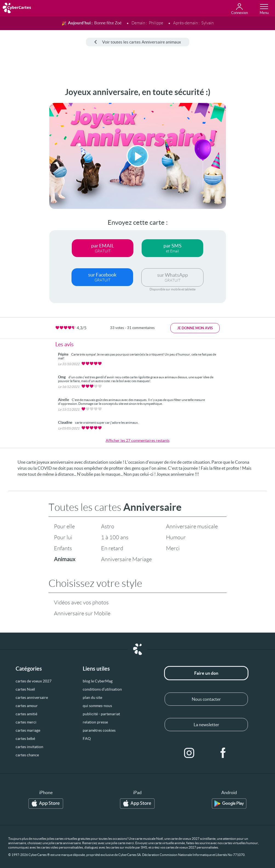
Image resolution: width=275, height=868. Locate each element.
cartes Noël (25, 689)
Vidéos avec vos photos (81, 602)
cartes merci (26, 722)
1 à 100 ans (115, 537)
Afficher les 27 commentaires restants (138, 440)
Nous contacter (206, 699)
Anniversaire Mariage (126, 559)
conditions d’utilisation (102, 689)
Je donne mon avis (195, 328)
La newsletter (206, 725)
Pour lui (63, 537)
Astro (108, 526)
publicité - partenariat (101, 714)
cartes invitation (29, 747)
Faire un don (206, 673)
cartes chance (27, 755)
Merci (173, 548)
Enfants (63, 548)
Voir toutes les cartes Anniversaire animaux (138, 42)
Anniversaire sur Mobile (82, 613)
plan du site (92, 697)
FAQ (87, 739)
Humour (176, 537)
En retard (112, 548)
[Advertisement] (21, 169)
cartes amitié (26, 714)
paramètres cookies (99, 730)
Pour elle (64, 526)
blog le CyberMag (98, 681)
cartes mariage (28, 730)
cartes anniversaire (32, 697)
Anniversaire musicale (192, 526)
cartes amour (27, 706)
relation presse (95, 722)
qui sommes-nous (97, 706)
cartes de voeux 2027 (34, 681)
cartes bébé (25, 739)
